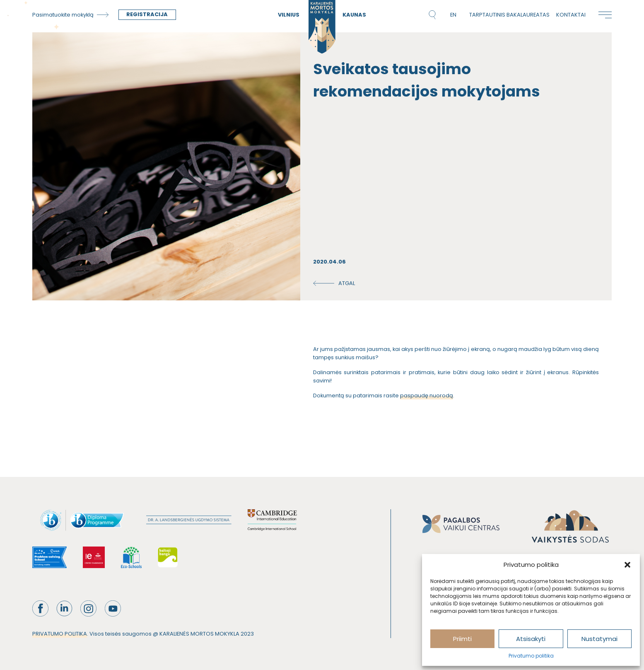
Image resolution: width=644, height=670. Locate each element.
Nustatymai (599, 639)
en (453, 15)
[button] (627, 565)
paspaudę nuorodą (427, 395)
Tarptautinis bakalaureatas (509, 15)
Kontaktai (571, 15)
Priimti (462, 639)
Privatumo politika (531, 656)
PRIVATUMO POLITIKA (60, 634)
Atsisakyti (531, 639)
